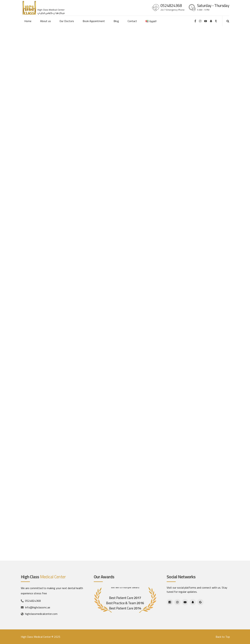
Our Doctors (67, 21)
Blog (116, 21)
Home (28, 21)
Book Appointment (94, 21)
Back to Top (223, 637)
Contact (132, 21)
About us (45, 21)
